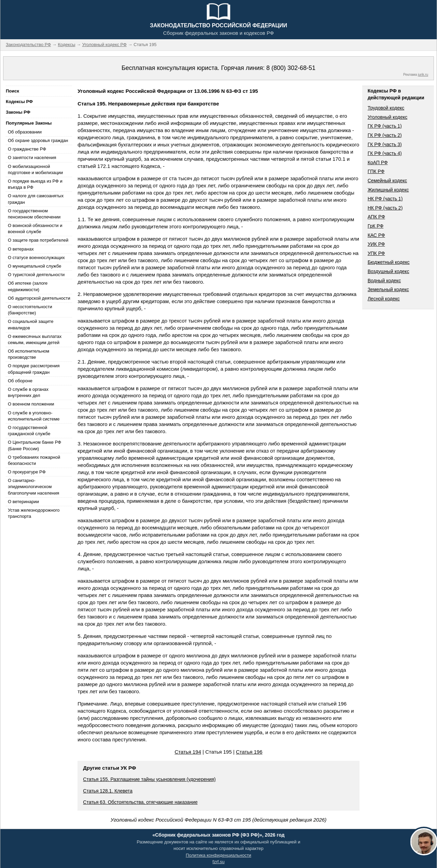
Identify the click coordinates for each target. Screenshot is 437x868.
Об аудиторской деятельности (39, 298)
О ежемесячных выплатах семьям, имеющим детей (35, 339)
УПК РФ (376, 253)
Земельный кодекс (388, 289)
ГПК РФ (376, 171)
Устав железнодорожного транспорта (34, 513)
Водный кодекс (384, 281)
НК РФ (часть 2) (385, 208)
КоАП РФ (378, 162)
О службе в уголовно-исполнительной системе (34, 416)
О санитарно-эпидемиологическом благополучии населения (33, 487)
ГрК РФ (376, 226)
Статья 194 (188, 752)
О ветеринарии (23, 502)
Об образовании (25, 132)
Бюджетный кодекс (389, 262)
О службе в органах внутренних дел (28, 392)
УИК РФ (376, 244)
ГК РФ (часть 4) (385, 153)
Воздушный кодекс (389, 271)
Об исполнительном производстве (29, 354)
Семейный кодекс (387, 181)
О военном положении (31, 404)
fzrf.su (218, 862)
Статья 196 (249, 752)
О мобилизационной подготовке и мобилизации (35, 169)
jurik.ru (423, 75)
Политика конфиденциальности (218, 855)
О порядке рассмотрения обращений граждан (34, 369)
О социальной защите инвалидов (31, 324)
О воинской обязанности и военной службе (35, 229)
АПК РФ (376, 217)
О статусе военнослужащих (36, 258)
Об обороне (20, 381)
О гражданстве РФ (27, 149)
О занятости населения (32, 158)
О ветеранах (21, 249)
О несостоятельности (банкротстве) (30, 310)
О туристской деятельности (36, 275)
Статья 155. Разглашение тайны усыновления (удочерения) (149, 779)
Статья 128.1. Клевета (108, 791)
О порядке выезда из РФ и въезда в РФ (35, 184)
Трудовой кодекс (386, 108)
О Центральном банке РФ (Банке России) (34, 445)
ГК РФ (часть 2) (385, 135)
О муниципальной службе (34, 266)
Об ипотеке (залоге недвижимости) (28, 286)
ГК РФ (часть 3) (385, 144)
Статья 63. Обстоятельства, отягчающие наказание (140, 802)
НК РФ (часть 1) (385, 199)
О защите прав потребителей (38, 240)
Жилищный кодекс (388, 190)
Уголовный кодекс (388, 117)
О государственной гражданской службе (29, 431)
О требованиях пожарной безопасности (34, 460)
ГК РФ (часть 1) (385, 126)
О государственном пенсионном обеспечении (34, 214)
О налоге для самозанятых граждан (36, 199)
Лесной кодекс (384, 299)
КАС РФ (376, 235)
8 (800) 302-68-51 (291, 68)
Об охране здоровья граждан (38, 140)
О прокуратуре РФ (27, 472)
